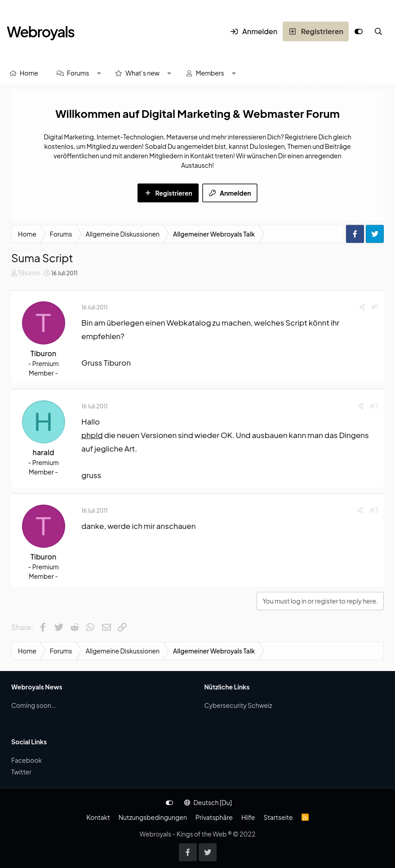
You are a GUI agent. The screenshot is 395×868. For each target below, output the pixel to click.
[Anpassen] (359, 31)
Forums (78, 73)
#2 (374, 406)
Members (210, 73)
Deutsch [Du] (208, 802)
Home (29, 73)
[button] (99, 73)
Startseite (278, 817)
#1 (375, 307)
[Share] (362, 307)
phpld (92, 435)
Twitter (21, 772)
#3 (374, 510)
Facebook (27, 760)
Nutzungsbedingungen (153, 817)
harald (44, 452)
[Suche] (378, 31)
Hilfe (248, 817)
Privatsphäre (214, 817)
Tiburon (29, 273)
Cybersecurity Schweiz (238, 705)
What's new (142, 73)
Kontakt (98, 817)
